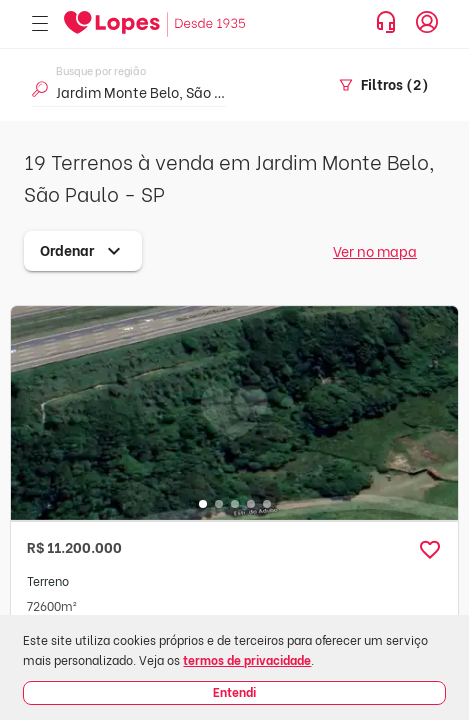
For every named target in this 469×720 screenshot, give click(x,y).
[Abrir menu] (40, 24)
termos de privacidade (247, 659)
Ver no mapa (375, 250)
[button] (430, 550)
